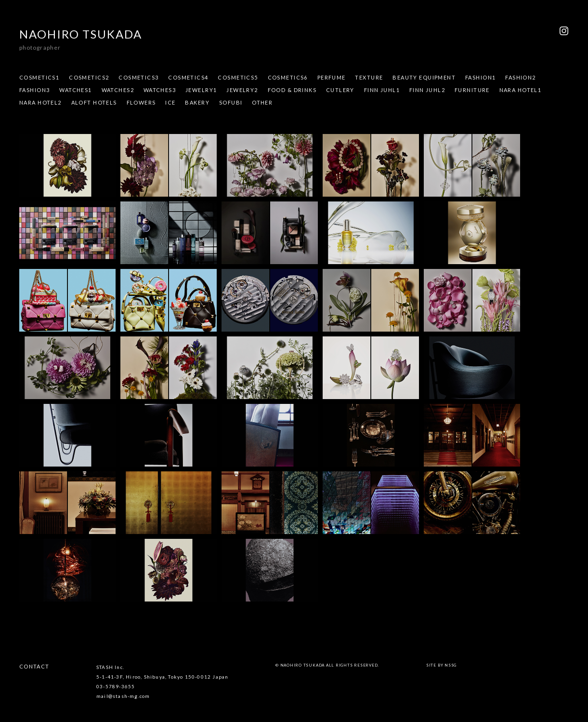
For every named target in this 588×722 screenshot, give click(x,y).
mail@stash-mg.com (123, 696)
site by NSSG (441, 665)
